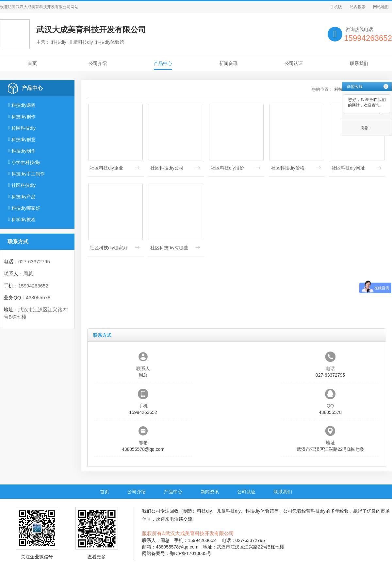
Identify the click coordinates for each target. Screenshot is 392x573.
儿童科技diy (229, 511)
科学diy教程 (24, 220)
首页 (32, 63)
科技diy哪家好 (26, 208)
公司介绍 (98, 63)
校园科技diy (24, 128)
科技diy (204, 511)
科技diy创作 (24, 117)
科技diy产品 (24, 197)
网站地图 (381, 7)
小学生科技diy (26, 162)
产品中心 (163, 63)
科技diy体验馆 (260, 511)
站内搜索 (358, 7)
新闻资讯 (228, 63)
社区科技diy (24, 185)
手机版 (336, 7)
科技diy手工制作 (28, 174)
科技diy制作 (24, 151)
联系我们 (359, 63)
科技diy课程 (24, 105)
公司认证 (294, 63)
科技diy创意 (24, 139)
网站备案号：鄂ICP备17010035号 (177, 553)
